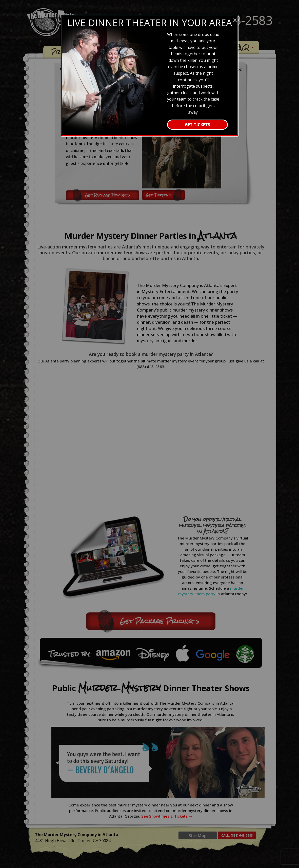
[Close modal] (235, 20)
